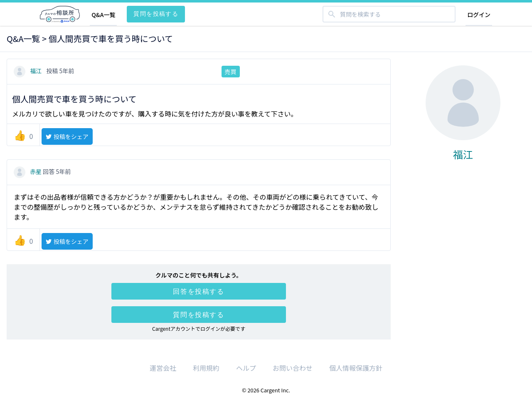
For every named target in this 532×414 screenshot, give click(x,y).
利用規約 (206, 368)
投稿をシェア (67, 136)
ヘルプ (246, 368)
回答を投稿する (198, 291)
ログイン (479, 15)
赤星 (28, 171)
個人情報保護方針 (356, 368)
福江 (28, 71)
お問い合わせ (293, 368)
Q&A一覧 (103, 15)
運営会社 (163, 368)
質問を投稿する (156, 14)
